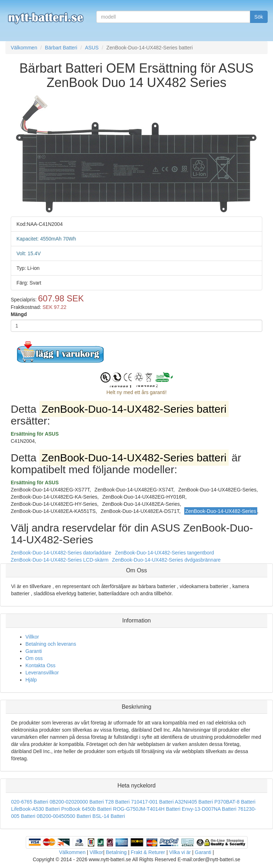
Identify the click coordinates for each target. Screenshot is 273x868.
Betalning (116, 852)
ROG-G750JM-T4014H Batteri (147, 809)
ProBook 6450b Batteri (86, 809)
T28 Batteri (117, 802)
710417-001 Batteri (152, 802)
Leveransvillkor (42, 673)
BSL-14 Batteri (109, 816)
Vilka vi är (180, 852)
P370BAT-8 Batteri (235, 802)
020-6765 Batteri (30, 802)
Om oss (34, 658)
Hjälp (31, 680)
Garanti (34, 651)
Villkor (32, 637)
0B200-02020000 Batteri (77, 802)
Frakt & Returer (148, 852)
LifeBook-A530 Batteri (35, 809)
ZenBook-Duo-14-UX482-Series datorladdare (61, 553)
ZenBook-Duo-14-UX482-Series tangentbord (164, 553)
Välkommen (72, 852)
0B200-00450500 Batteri (64, 816)
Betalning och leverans (51, 644)
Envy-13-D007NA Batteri (209, 809)
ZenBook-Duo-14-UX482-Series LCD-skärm (60, 560)
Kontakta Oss (40, 665)
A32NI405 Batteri (194, 802)
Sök (259, 17)
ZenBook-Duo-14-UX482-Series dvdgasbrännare (166, 560)
